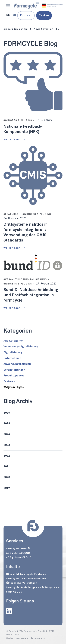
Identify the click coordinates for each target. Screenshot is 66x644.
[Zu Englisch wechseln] (14, 15)
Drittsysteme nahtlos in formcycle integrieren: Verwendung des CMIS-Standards (26, 232)
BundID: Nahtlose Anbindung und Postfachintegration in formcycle (31, 295)
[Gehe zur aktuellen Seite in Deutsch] (8, 15)
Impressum (22, 638)
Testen (44, 15)
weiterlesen (12, 139)
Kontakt (26, 15)
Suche (10, 638)
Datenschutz (38, 638)
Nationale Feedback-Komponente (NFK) (23, 129)
